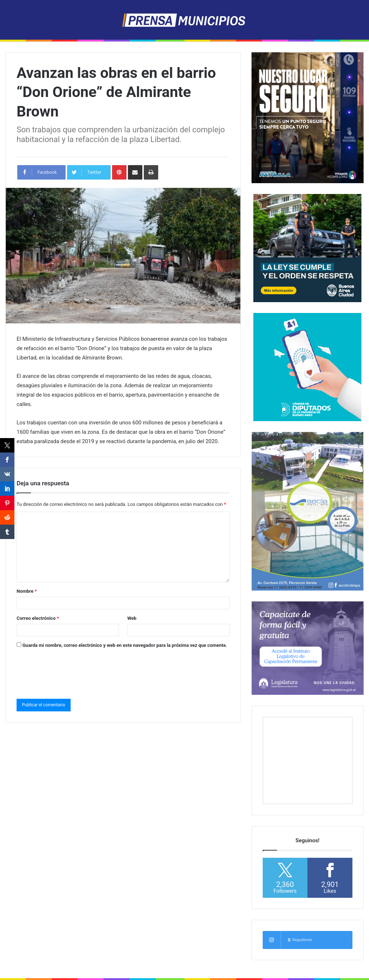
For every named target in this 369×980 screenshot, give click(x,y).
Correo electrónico (38, 618)
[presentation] (71, 672)
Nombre (27, 591)
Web (132, 618)
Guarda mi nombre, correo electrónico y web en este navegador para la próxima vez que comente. (125, 645)
